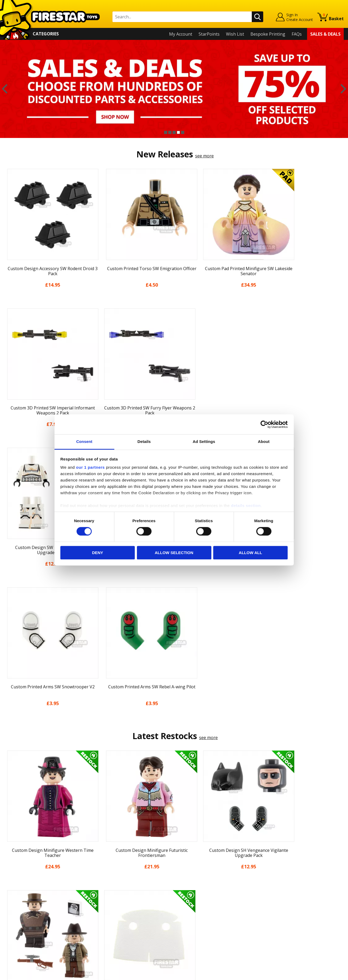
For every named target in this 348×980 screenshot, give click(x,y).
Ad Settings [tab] (204, 441)
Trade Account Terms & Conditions (124, 921)
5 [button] (183, 132)
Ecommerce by (324, 974)
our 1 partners (90, 467)
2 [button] (170, 132)
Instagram (215, 884)
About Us (14, 879)
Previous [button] (5, 89)
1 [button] (166, 132)
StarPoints (209, 34)
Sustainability (18, 932)
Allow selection (174, 553)
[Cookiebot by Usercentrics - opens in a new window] (264, 424)
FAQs (297, 34)
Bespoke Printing (268, 34)
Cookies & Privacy (22, 917)
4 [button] (178, 132)
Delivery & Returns (23, 902)
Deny (98, 553)
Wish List (235, 34)
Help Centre (101, 872)
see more (204, 156)
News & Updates (21, 886)
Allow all (250, 553)
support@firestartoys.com (115, 890)
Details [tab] (144, 441)
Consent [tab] (84, 441)
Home (10, 864)
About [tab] (264, 441)
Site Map (13, 940)
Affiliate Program (106, 929)
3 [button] (174, 132)
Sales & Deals (325, 34)
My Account (181, 34)
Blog (9, 894)
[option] (174, 89)
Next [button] (343, 89)
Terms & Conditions (24, 910)
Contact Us (100, 864)
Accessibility (16, 925)
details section (246, 506)
